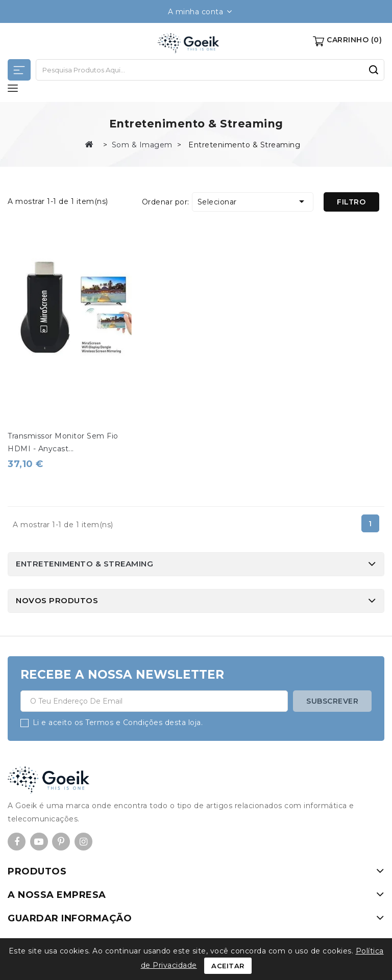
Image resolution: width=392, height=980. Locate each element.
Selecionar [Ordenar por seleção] (253, 201)
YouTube (39, 842)
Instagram (83, 842)
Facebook (17, 842)
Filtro (351, 202)
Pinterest (61, 842)
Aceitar (228, 966)
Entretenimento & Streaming (84, 564)
